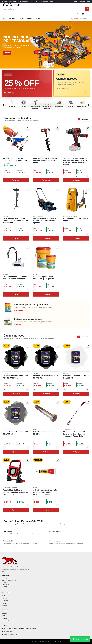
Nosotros (12, 19)
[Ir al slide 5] (51, 66)
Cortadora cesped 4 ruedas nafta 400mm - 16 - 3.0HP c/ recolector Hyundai (46, 221)
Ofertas (88, 2)
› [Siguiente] (88, 45)
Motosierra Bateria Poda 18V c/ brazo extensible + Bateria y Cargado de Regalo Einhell (75, 434)
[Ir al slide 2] (45, 66)
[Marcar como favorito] (28, 128)
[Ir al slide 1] (42, 66)
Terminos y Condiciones (8, 621)
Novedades (82, 2)
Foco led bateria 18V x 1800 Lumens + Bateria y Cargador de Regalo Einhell (16, 492)
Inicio (5, 19)
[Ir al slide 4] (49, 66)
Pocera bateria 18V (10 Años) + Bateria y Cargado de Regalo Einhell (45, 160)
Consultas (4, 618)
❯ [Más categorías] (88, 105)
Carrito (4, 616)
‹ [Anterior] (4, 45)
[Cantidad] (16, 176)
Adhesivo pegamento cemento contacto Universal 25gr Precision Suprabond (45, 492)
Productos (83, 119)
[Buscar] (87, 9)
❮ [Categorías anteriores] (4, 105)
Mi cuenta (4, 613)
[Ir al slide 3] (47, 66)
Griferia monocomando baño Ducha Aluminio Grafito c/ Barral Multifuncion (16, 221)
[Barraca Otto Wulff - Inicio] (46, 5)
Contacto (75, 2)
